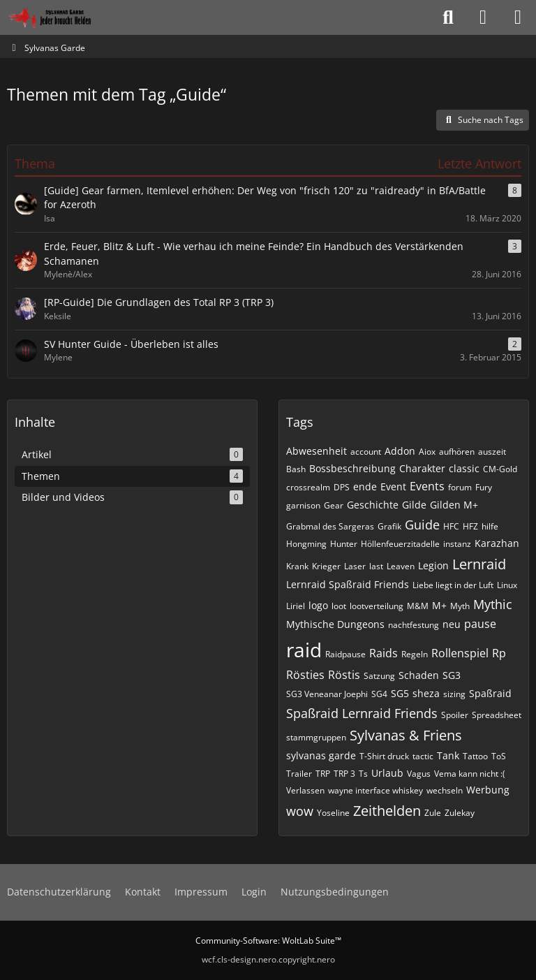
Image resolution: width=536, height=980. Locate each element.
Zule (433, 813)
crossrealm (308, 487)
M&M (418, 606)
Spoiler (455, 715)
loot (339, 606)
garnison (303, 505)
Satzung (379, 676)
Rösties (305, 675)
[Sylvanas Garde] (66, 17)
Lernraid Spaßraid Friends (348, 584)
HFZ (470, 526)
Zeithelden (387, 811)
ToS (499, 756)
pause (480, 624)
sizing (454, 694)
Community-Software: (268, 941)
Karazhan (497, 543)
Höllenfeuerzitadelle (400, 544)
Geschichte (373, 505)
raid (304, 650)
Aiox (427, 452)
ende (365, 487)
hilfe (490, 526)
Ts (363, 774)
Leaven (401, 566)
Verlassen (305, 790)
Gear (334, 505)
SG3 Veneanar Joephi (327, 694)
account (366, 452)
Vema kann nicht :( (470, 774)
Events (427, 486)
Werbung (488, 790)
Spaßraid (490, 693)
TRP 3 (344, 774)
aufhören (457, 452)
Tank (448, 755)
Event (393, 487)
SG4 (379, 694)
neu (452, 624)
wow (300, 811)
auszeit (492, 452)
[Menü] (518, 17)
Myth (460, 606)
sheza (426, 693)
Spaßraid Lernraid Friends (362, 713)
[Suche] (448, 17)
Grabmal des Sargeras (330, 526)
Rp (499, 653)
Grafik (389, 526)
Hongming (306, 544)
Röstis (344, 675)
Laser (355, 566)
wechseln (445, 790)
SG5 (400, 693)
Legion (433, 565)
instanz (457, 544)
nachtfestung (414, 625)
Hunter (344, 544)
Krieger (326, 566)
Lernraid (479, 564)
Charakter (422, 468)
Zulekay (460, 813)
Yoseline (333, 813)
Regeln (415, 654)
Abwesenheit (317, 451)
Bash (296, 469)
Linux (507, 585)
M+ (439, 605)
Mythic (493, 604)
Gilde (414, 505)
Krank (297, 566)
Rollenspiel (460, 653)
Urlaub (387, 773)
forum (460, 487)
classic (464, 468)
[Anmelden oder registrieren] (483, 17)
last (376, 566)
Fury (484, 487)
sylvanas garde (321, 755)
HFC (451, 526)
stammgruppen (316, 737)
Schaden (419, 675)
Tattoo (475, 756)
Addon (400, 451)
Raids (384, 653)
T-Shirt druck (384, 756)
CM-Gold (500, 469)
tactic (423, 756)
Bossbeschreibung (352, 468)
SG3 (452, 675)
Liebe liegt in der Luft (453, 585)
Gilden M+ (454, 505)
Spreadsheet (497, 715)
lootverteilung (377, 606)
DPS (342, 487)
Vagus (419, 774)
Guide (422, 525)
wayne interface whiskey (375, 790)
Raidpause (345, 654)
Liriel (296, 606)
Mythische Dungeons (335, 624)
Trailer (299, 774)
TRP (323, 774)
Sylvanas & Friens (406, 735)
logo (318, 605)
